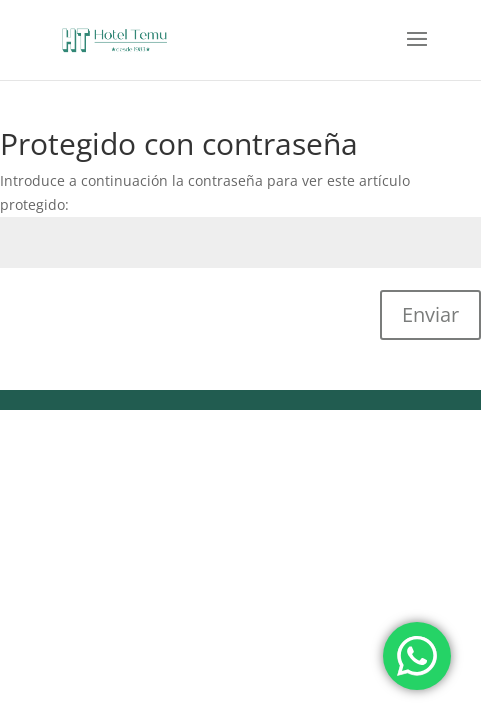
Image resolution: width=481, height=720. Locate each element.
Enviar (430, 314)
